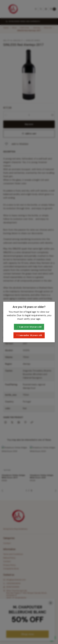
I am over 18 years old (29, 327)
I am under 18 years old (29, 335)
